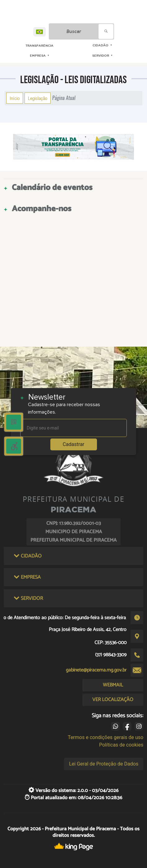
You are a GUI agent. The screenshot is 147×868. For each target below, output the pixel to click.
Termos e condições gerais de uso (106, 737)
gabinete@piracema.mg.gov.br (96, 670)
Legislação (38, 98)
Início (15, 98)
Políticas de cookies (121, 745)
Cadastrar (74, 444)
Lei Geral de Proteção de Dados (104, 764)
